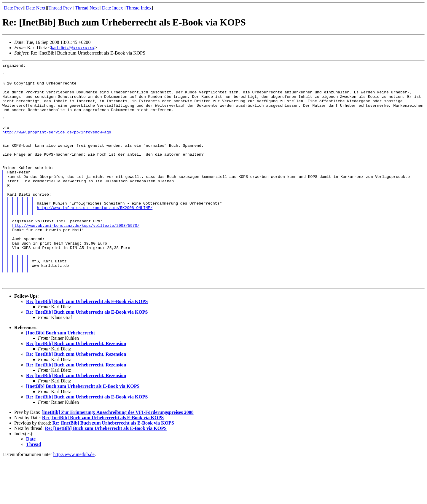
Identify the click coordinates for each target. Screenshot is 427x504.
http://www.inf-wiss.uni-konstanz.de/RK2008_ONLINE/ (95, 237)
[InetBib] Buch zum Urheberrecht (60, 377)
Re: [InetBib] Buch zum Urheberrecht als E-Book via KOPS (87, 346)
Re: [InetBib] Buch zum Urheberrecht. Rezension (76, 388)
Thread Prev (60, 8)
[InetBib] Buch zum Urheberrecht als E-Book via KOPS (83, 431)
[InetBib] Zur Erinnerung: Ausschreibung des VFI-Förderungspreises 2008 (118, 457)
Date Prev (13, 8)
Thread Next (87, 8)
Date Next (36, 8)
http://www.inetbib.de (74, 499)
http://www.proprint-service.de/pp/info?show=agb (57, 146)
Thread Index (139, 8)
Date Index (113, 8)
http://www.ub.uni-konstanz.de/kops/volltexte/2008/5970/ (76, 258)
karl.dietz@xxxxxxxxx (73, 48)
